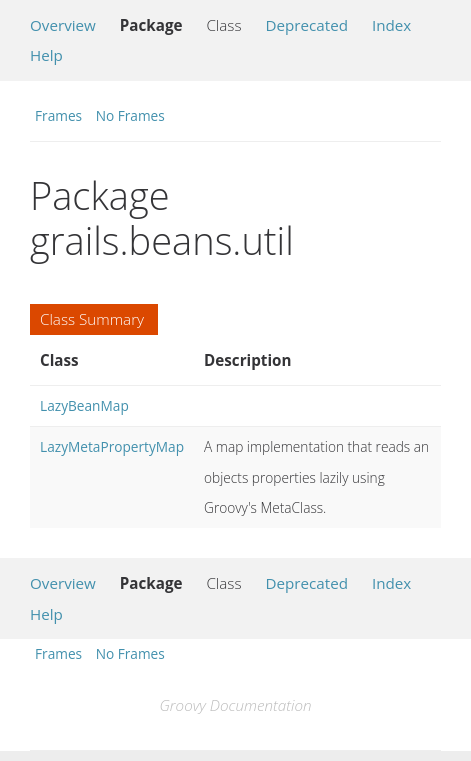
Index (391, 25)
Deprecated (306, 25)
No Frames (130, 115)
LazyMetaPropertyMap (112, 446)
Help (46, 55)
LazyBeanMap (84, 405)
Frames (58, 115)
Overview (63, 25)
